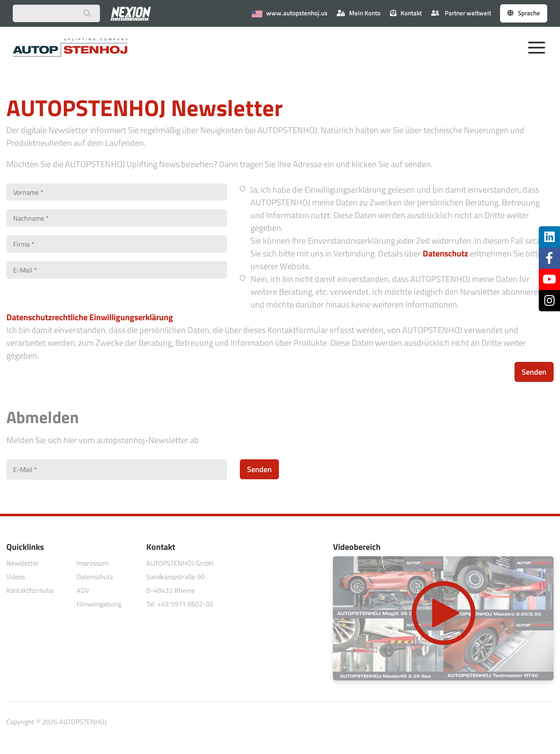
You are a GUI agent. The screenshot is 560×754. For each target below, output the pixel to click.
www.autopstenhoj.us (290, 13)
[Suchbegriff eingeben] (56, 13)
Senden (534, 372)
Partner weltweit (461, 13)
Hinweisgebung (99, 604)
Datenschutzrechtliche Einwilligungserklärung (90, 317)
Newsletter (23, 563)
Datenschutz (445, 253)
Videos (16, 577)
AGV (83, 590)
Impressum (92, 563)
